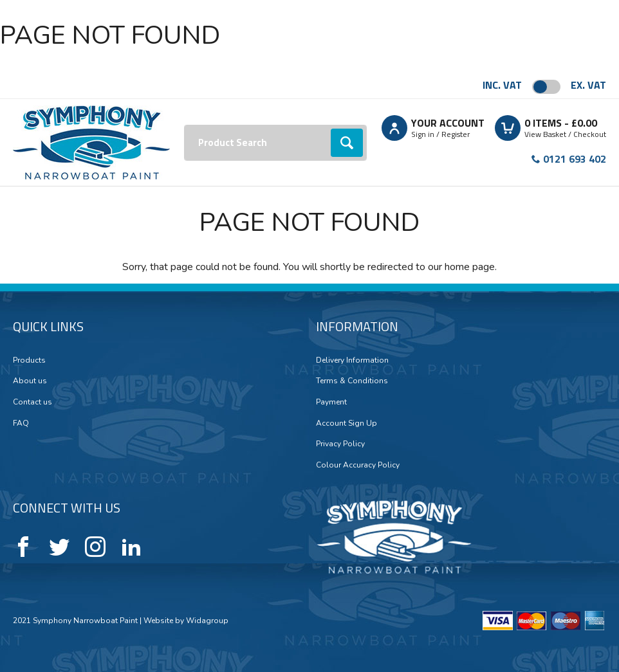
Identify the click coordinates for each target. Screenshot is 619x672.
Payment (331, 402)
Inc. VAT (502, 85)
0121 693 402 (575, 159)
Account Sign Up (346, 423)
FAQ (21, 423)
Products (29, 360)
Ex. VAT (588, 85)
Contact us (32, 402)
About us (30, 381)
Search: (184, 125)
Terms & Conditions (352, 381)
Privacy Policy (340, 444)
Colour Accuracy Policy (358, 465)
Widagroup (206, 621)
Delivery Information (352, 360)
